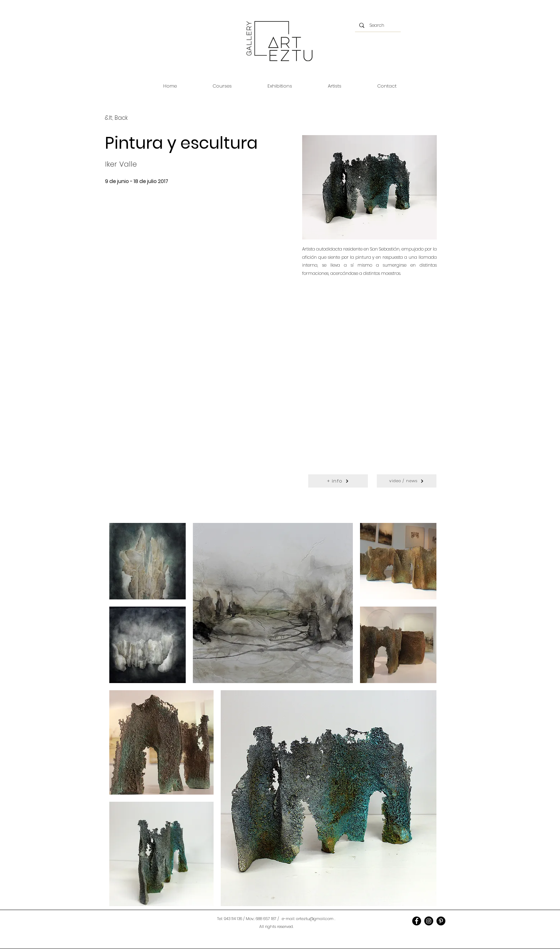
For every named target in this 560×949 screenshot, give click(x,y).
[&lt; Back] (117, 118)
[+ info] (338, 481)
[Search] (378, 25)
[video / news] (407, 481)
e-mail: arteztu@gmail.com (308, 919)
